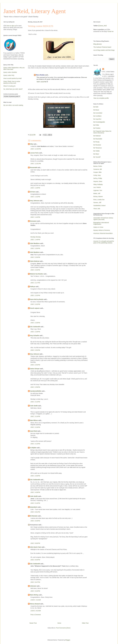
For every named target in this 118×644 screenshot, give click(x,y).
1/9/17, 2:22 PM (35, 304)
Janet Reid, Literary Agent (35, 11)
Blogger (68, 640)
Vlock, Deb (97, 209)
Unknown (33, 586)
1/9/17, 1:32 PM (35, 197)
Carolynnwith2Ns (36, 391)
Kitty (32, 144)
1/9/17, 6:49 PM (35, 521)
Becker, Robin (98, 166)
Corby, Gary (97, 175)
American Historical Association (103, 233)
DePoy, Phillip (98, 178)
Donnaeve (33, 221)
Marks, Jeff (97, 193)
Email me (111, 31)
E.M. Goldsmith (35, 327)
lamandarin (34, 507)
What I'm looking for (9, 86)
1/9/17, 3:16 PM (35, 427)
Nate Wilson (34, 420)
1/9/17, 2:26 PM (35, 323)
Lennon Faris (34, 153)
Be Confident (97, 116)
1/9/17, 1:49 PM (35, 240)
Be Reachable (98, 139)
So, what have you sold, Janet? (13, 89)
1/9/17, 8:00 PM (35, 543)
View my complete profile (101, 98)
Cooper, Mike (97, 172)
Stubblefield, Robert (99, 206)
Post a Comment (36, 615)
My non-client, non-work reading (13, 105)
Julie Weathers (35, 243)
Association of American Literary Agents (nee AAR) (103, 219)
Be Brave (96, 110)
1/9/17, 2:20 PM (35, 295)
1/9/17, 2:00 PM (35, 248)
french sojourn (35, 308)
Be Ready (96, 142)
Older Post (85, 623)
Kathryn (33, 287)
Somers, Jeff (97, 203)
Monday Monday (36, 237)
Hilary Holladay (98, 184)
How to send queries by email (12, 78)
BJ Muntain (34, 516)
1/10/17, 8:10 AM (36, 611)
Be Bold (96, 107)
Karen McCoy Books (37, 299)
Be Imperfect (97, 119)
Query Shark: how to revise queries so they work (12, 82)
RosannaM (33, 168)
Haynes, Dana (98, 181)
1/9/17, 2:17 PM (35, 283)
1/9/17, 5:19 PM (35, 503)
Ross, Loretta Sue (99, 200)
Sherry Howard (35, 604)
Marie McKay (34, 595)
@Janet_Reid (102, 26)
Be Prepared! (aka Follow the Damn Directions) (102, 132)
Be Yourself (97, 157)
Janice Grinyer (35, 369)
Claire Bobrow (35, 261)
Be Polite (96, 125)
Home (59, 623)
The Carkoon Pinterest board (102, 47)
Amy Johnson (35, 201)
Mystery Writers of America (102, 230)
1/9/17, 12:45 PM (36, 149)
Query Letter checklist (10, 72)
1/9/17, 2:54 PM (35, 365)
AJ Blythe (33, 448)
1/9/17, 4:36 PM (35, 492)
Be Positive (97, 128)
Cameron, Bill (98, 169)
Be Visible (96, 151)
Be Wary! (96, 154)
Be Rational (97, 136)
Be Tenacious (98, 148)
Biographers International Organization (101, 223)
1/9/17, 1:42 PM (35, 217)
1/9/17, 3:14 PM (35, 416)
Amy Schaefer (35, 336)
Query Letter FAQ (9, 75)
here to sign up (12, 26)
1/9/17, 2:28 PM (35, 332)
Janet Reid (33, 431)
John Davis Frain (36, 547)
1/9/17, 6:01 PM (35, 512)
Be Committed (98, 113)
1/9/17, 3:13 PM (35, 402)
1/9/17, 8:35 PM (35, 560)
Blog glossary (98, 44)
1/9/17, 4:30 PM (35, 476)
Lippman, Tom (98, 190)
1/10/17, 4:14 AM (36, 600)
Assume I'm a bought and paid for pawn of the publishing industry (104, 242)
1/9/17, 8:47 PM (35, 582)
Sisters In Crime (98, 227)
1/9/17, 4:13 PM (35, 444)
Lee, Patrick (97, 187)
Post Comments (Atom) (63, 628)
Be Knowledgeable (99, 122)
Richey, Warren (98, 197)
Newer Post (33, 623)
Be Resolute (97, 145)
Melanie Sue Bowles (37, 274)
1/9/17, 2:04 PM (35, 270)
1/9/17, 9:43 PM (35, 591)
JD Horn (33, 192)
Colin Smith (34, 406)
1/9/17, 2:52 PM (35, 350)
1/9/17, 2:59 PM (35, 387)
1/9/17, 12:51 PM (36, 164)
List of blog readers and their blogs (104, 50)
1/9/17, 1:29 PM (35, 188)
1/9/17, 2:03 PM (35, 257)
